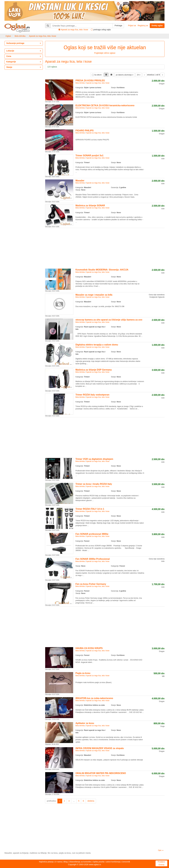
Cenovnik (126, 862)
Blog (66, 862)
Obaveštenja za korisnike (80, 862)
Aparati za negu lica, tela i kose (43, 36)
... (74, 801)
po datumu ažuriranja (125, 75)
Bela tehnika (20, 36)
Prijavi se (132, 26)
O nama (59, 862)
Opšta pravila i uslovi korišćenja (106, 862)
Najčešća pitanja (46, 862)
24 (139, 75)
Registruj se (143, 26)
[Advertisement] (105, 248)
